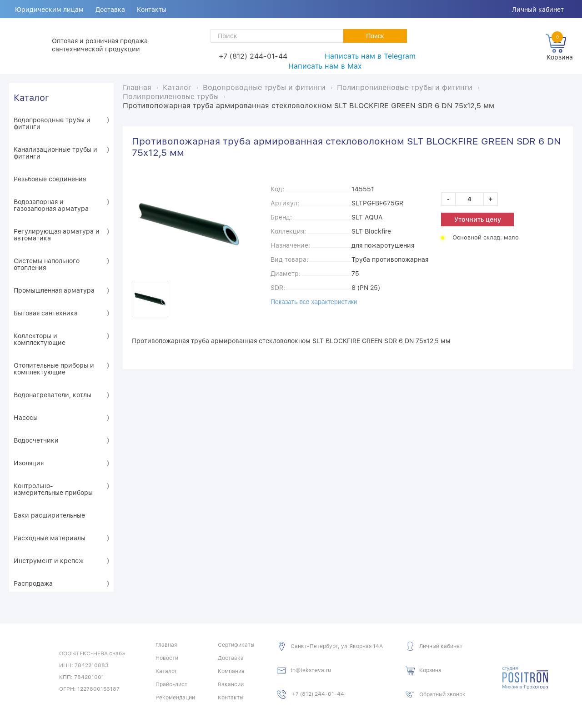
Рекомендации (175, 698)
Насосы (26, 418)
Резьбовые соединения (50, 179)
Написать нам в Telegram (370, 56)
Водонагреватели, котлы (53, 395)
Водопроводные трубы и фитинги (52, 123)
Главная (166, 645)
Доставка (110, 10)
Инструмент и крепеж (49, 561)
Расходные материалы (50, 538)
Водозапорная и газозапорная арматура (51, 205)
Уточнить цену (478, 219)
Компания (231, 671)
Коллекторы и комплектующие (40, 339)
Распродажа (33, 583)
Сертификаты (236, 645)
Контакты (152, 10)
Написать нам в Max (325, 66)
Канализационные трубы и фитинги (55, 153)
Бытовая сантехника (46, 313)
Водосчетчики (36, 440)
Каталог (31, 98)
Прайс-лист (171, 684)
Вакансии (231, 684)
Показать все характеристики (314, 302)
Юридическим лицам (49, 10)
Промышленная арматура (54, 290)
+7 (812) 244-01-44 (253, 56)
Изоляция (29, 463)
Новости (167, 658)
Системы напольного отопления (47, 264)
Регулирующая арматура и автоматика (57, 235)
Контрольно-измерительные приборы (53, 489)
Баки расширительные (49, 515)
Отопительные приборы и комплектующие (54, 369)
